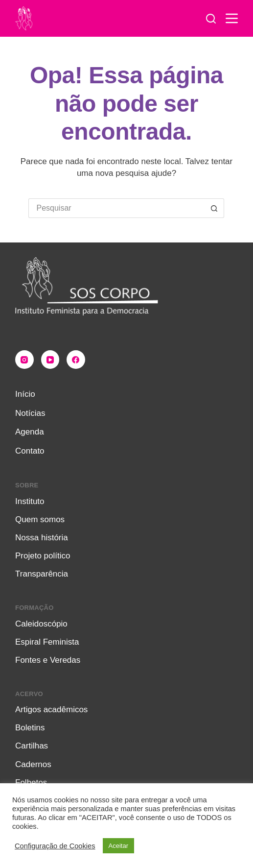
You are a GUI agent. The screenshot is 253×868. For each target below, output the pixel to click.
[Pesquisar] (211, 19)
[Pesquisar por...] (116, 208)
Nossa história (42, 538)
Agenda (30, 432)
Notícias (30, 413)
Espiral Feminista (47, 642)
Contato (30, 451)
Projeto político (43, 556)
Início (25, 394)
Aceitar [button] (118, 846)
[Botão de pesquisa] (214, 208)
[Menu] (232, 18)
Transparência (42, 574)
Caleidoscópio (41, 624)
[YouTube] (50, 360)
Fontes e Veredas (48, 660)
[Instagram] (24, 360)
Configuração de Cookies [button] (55, 846)
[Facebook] (76, 360)
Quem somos (40, 519)
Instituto (30, 501)
